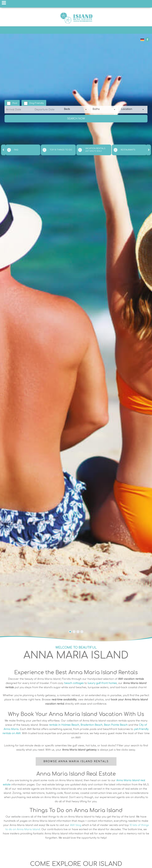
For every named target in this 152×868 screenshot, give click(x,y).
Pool (15, 103)
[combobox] (76, 110)
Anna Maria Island (76, 18)
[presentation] (3, 150)
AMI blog (76, 825)
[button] (70, 632)
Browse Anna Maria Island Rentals (76, 761)
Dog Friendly (37, 103)
